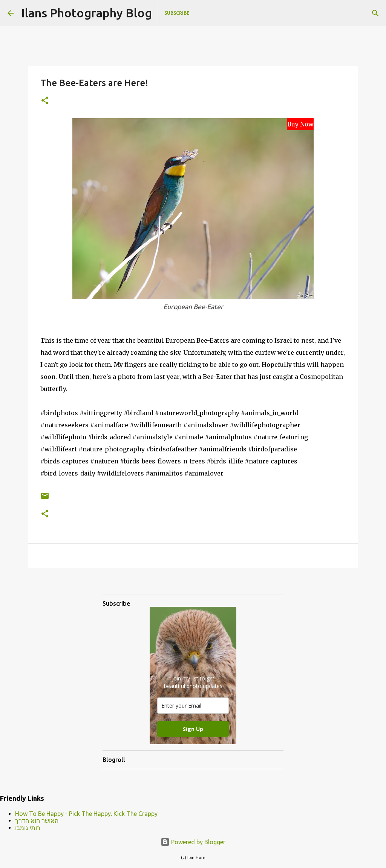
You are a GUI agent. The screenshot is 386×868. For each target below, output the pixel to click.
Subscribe (177, 13)
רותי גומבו (28, 828)
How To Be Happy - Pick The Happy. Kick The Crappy (86, 814)
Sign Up (193, 729)
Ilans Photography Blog (87, 13)
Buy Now (300, 124)
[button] (45, 101)
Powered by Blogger (193, 842)
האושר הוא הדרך (37, 820)
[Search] (375, 13)
